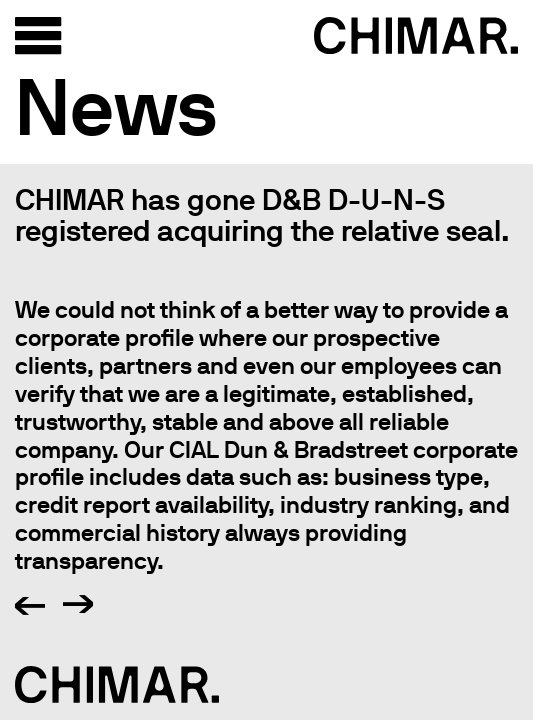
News (116, 106)
